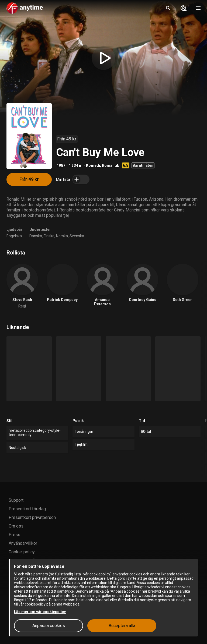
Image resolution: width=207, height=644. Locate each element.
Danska (36, 236)
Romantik (111, 165)
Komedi (93, 165)
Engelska (14, 236)
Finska (49, 236)
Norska (62, 236)
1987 (61, 165)
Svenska (77, 236)
